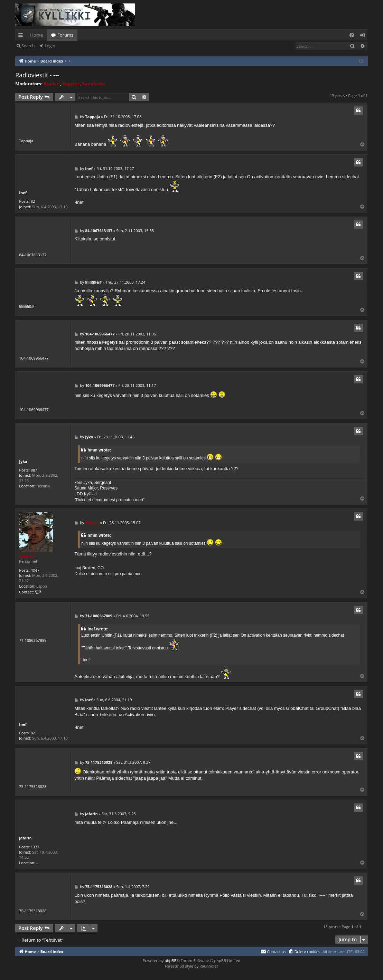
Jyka (23, 461)
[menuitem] (352, 35)
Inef (23, 193)
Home (36, 35)
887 (34, 470)
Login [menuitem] (364, 36)
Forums (65, 35)
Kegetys (71, 84)
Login (50, 46)
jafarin (25, 838)
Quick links (22, 36)
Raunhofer (94, 84)
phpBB (170, 960)
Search (28, 46)
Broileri (52, 84)
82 (33, 201)
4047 (35, 570)
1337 (35, 847)
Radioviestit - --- (37, 75)
